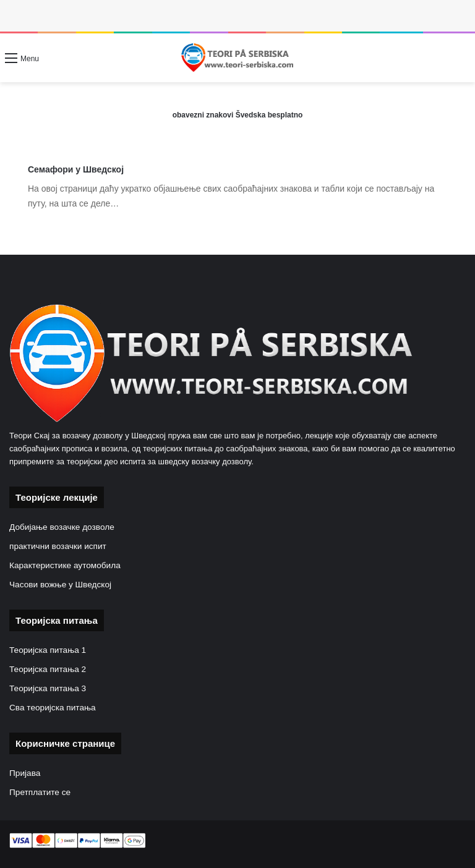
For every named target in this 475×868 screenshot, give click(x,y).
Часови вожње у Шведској (60, 585)
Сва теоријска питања (53, 708)
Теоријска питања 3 (48, 688)
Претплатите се (40, 792)
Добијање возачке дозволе (62, 527)
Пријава (25, 773)
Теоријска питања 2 (48, 669)
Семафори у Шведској (76, 169)
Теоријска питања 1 (48, 650)
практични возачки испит (58, 546)
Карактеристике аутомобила (65, 565)
